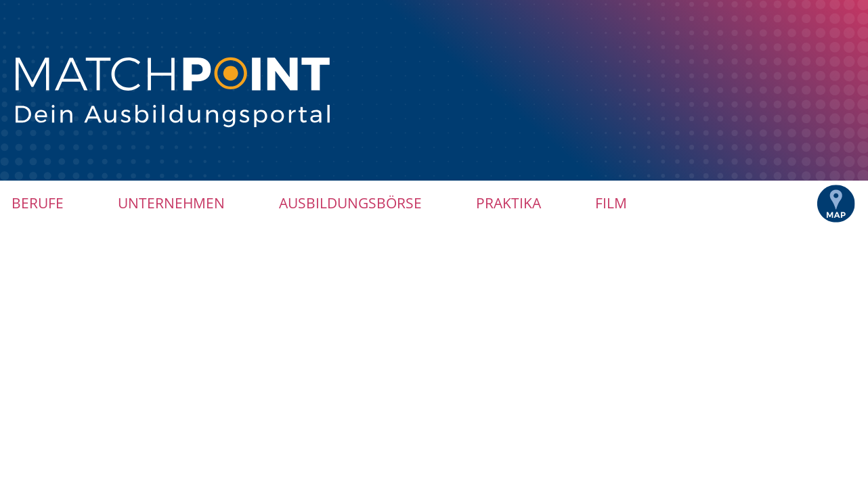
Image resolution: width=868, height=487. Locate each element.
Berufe (38, 203)
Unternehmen (171, 203)
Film (611, 203)
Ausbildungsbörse (350, 203)
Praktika (508, 203)
